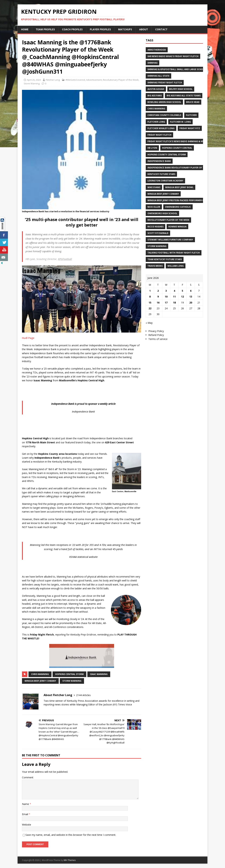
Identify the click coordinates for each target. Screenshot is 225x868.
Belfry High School (181, 89)
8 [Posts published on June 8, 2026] (150, 297)
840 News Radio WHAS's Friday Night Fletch (173, 56)
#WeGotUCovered (75, 80)
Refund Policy (156, 335)
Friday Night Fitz (190, 128)
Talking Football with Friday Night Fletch (174, 253)
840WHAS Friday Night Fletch (165, 83)
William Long (176, 266)
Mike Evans (154, 187)
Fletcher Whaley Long (161, 128)
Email (25, 814)
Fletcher (191, 115)
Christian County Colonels (164, 115)
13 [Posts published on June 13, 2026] (191, 297)
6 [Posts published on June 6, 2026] (191, 291)
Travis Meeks (155, 266)
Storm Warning (32, 83)
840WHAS (152, 63)
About (144, 29)
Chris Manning (40, 674)
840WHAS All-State (158, 76)
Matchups (125, 29)
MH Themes (70, 860)
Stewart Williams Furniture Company (170, 240)
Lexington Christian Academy (165, 181)
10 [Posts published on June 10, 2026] (166, 297)
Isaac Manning (99, 674)
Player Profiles (100, 29)
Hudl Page (28, 338)
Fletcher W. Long (180, 122)
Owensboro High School (162, 213)
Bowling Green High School (164, 102)
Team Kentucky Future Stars (165, 259)
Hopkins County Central (177, 148)
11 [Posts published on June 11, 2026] (174, 297)
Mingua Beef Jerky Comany (40, 681)
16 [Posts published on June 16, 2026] (158, 303)
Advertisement (94, 80)
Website (27, 825)
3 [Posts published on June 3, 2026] (166, 291)
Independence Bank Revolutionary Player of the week (180, 168)
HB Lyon (152, 148)
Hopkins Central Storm (69, 674)
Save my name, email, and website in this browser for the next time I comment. (71, 835)
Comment (28, 777)
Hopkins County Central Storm (167, 155)
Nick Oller (154, 207)
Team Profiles (45, 29)
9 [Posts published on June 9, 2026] (158, 297)
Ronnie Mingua (177, 227)
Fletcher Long (53, 80)
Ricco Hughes (155, 227)
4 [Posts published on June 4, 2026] (174, 291)
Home (25, 29)
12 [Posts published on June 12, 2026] (182, 297)
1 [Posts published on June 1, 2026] (150, 291)
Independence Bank (159, 161)
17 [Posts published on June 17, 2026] (166, 303)
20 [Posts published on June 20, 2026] (191, 303)
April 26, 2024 (34, 80)
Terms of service (158, 339)
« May (149, 323)
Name (26, 804)
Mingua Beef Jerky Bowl (179, 187)
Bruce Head (193, 102)
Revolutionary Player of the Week (121, 80)
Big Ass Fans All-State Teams (184, 96)
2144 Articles (83, 695)
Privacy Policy (156, 331)
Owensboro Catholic (178, 207)
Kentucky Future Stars (161, 174)
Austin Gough (156, 89)
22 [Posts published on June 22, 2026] (150, 308)
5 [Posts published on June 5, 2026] (182, 291)
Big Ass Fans (155, 96)
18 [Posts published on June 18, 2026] (174, 303)
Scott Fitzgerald (158, 233)
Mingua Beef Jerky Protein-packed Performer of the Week (182, 200)
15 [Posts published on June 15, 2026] (150, 303)
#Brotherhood (157, 50)
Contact (161, 29)
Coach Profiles (72, 29)
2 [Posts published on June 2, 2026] (158, 291)
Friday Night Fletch (159, 135)
